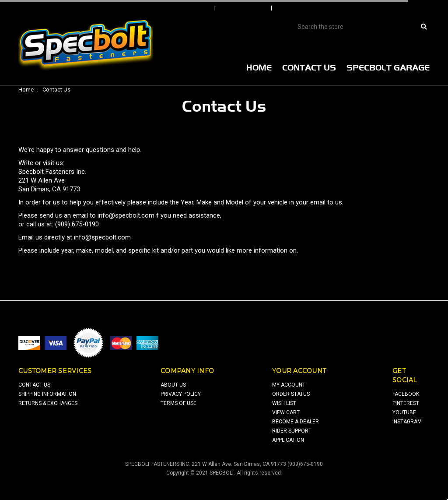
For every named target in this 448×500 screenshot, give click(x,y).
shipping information (47, 394)
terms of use (178, 403)
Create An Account (309, 8)
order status (291, 394)
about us (173, 385)
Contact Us (309, 67)
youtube (404, 412)
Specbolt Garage (388, 67)
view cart (286, 412)
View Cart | (383, 8)
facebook (406, 394)
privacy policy (181, 394)
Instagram (407, 422)
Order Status (244, 8)
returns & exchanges (48, 403)
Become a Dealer (296, 422)
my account (289, 385)
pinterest (406, 403)
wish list (284, 403)
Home (259, 67)
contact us (34, 385)
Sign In (196, 8)
